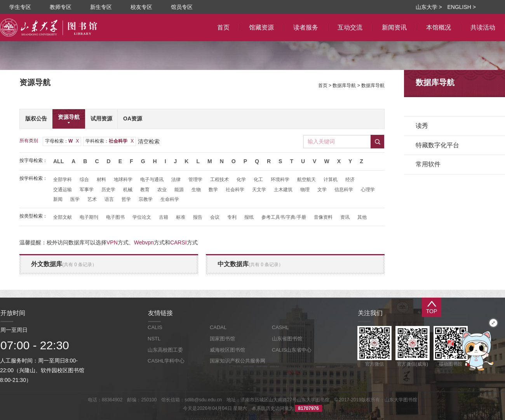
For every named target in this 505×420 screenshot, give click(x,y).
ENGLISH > (461, 7)
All (58, 161)
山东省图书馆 (287, 339)
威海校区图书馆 (227, 350)
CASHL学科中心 (166, 361)
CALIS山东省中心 (292, 350)
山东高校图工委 (165, 350)
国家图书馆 (222, 339)
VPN (112, 242)
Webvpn (144, 242)
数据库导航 (344, 85)
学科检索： (110, 141)
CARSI (178, 242)
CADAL (218, 327)
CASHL (280, 327)
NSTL (154, 339)
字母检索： (62, 141)
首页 (323, 85)
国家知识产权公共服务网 (238, 361)
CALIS (155, 327)
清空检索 (149, 141)
